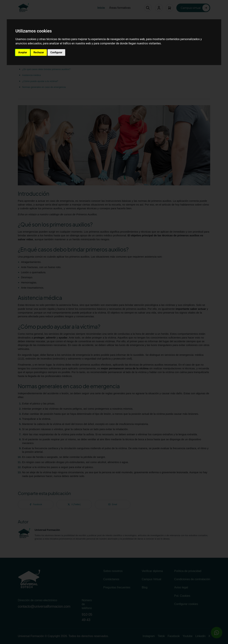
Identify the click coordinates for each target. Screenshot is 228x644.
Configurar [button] (56, 52)
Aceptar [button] (23, 52)
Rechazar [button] (39, 52)
